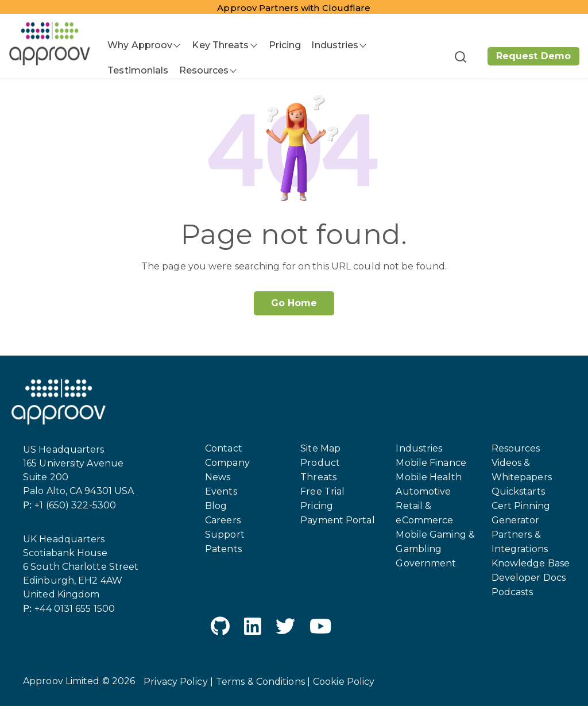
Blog (216, 506)
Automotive (423, 491)
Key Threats (220, 45)
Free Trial (322, 491)
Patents (223, 549)
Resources (204, 70)
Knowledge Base (531, 563)
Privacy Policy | (178, 682)
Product (320, 463)
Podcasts (512, 592)
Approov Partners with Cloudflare (294, 8)
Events (221, 491)
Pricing (285, 45)
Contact (224, 448)
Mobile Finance (431, 463)
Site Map (320, 448)
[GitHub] (220, 628)
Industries (335, 45)
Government (426, 563)
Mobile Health (428, 477)
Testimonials (138, 70)
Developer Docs (529, 578)
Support (225, 535)
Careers (223, 520)
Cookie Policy (344, 682)
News (218, 477)
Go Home (294, 303)
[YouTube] (320, 628)
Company (227, 463)
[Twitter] (285, 628)
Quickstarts (518, 491)
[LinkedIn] (253, 628)
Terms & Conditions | (263, 682)
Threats (318, 477)
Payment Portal (337, 520)
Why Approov (140, 45)
